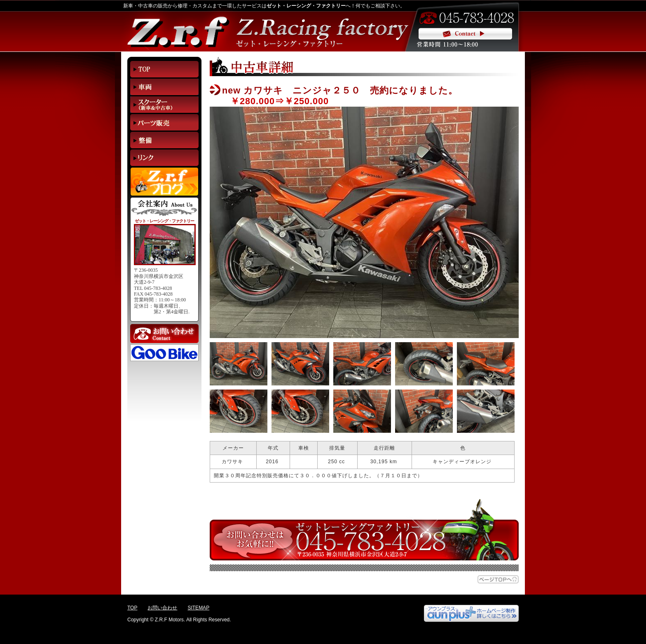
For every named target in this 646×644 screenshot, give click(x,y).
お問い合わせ (162, 608)
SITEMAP (198, 608)
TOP (132, 608)
